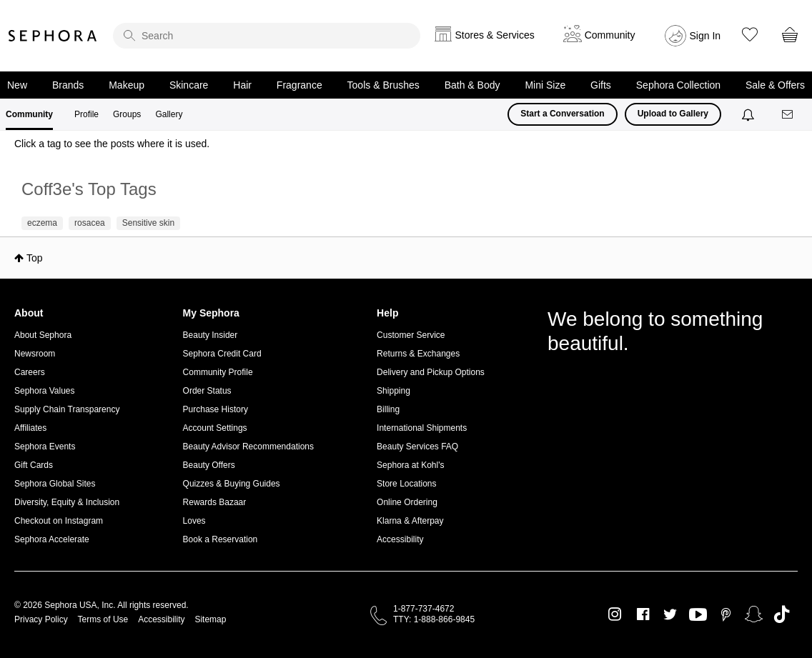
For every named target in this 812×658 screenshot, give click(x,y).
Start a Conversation (562, 114)
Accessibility (400, 539)
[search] (267, 36)
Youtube (698, 615)
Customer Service (411, 335)
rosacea (90, 223)
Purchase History (216, 409)
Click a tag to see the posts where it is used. (112, 144)
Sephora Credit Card (222, 354)
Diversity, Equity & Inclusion (67, 502)
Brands (68, 85)
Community (29, 114)
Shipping (393, 391)
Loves (194, 521)
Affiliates (30, 428)
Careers (30, 372)
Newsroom (35, 354)
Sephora (53, 36)
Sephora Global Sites (55, 484)
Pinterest (726, 614)
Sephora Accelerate (52, 539)
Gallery (169, 114)
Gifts (601, 85)
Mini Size (545, 85)
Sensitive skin (148, 223)
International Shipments (422, 428)
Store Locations (406, 484)
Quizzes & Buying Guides (232, 484)
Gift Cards (34, 465)
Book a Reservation (221, 539)
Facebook (643, 614)
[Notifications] (749, 114)
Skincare (189, 85)
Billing (388, 409)
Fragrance (299, 85)
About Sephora (43, 335)
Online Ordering (407, 502)
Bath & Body (472, 85)
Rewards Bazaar (215, 502)
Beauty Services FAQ (417, 447)
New (17, 85)
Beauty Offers (209, 465)
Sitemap (210, 619)
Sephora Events (45, 447)
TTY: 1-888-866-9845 (434, 619)
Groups (127, 114)
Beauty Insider (211, 335)
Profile (86, 114)
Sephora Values (45, 391)
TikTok (782, 614)
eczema (42, 223)
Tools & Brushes (383, 85)
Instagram (615, 614)
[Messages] (788, 115)
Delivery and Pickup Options (431, 372)
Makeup (127, 85)
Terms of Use (103, 619)
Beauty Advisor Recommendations (248, 447)
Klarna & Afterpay (410, 521)
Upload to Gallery (673, 114)
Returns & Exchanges (418, 354)
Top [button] (35, 258)
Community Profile (218, 372)
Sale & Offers (775, 85)
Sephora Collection (678, 85)
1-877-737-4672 (424, 609)
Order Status (207, 391)
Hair (242, 85)
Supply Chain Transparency (67, 409)
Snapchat (754, 614)
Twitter (670, 614)
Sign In (705, 36)
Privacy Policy (41, 619)
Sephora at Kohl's (410, 465)
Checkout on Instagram (59, 521)
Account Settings (215, 428)
